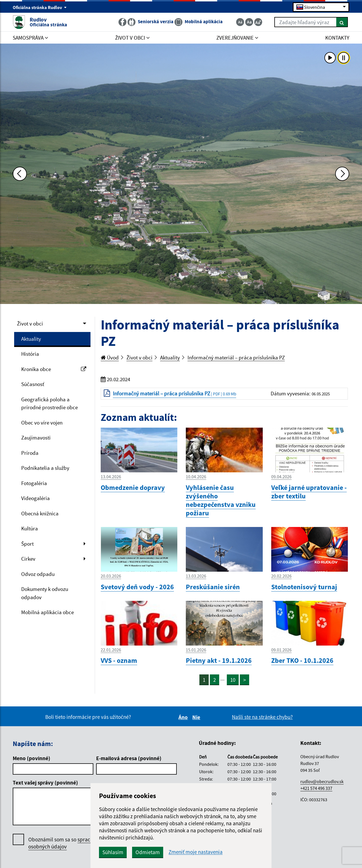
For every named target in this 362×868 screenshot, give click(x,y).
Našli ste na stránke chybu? (262, 717)
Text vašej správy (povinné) (45, 783)
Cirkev (28, 559)
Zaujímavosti (36, 438)
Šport (27, 544)
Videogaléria (35, 498)
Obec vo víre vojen (42, 423)
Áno (184, 717)
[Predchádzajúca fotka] (20, 174)
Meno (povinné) (32, 758)
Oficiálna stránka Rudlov (40, 7)
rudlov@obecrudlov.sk (322, 781)
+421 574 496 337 (316, 788)
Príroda (30, 453)
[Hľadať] (342, 22)
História (30, 354)
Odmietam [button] (148, 852)
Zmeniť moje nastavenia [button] (196, 852)
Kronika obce (54, 369)
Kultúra (30, 528)
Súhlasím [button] (113, 852)
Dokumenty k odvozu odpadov (45, 593)
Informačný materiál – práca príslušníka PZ (236, 357)
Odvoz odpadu (38, 574)
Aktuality (31, 339)
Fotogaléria (34, 483)
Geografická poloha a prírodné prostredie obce (49, 403)
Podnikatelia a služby (45, 468)
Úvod (110, 357)
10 (233, 680)
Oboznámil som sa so (68, 843)
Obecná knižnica (40, 513)
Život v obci (30, 323)
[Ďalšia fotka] (342, 174)
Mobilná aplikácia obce (48, 612)
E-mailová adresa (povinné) (129, 758)
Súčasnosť (33, 384)
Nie (197, 717)
